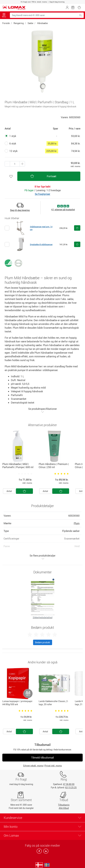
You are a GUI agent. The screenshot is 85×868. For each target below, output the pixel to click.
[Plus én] (7, 164)
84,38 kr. (76, 143)
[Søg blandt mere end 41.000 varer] (44, 15)
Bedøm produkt (43, 642)
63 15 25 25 (71, 787)
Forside (6, 23)
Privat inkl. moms (53, 766)
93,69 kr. (76, 136)
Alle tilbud (64, 808)
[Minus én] (22, 164)
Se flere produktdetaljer (42, 557)
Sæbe (30, 23)
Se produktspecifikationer (42, 410)
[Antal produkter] (15, 164)
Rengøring (19, 23)
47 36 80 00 (69, 784)
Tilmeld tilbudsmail (42, 757)
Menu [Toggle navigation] (4, 15)
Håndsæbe (42, 23)
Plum (77, 523)
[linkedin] (45, 852)
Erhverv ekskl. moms (33, 766)
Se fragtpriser (42, 194)
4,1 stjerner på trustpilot (63, 210)
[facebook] (39, 852)
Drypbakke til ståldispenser (41, 244)
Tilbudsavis (64, 805)
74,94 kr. (76, 151)
